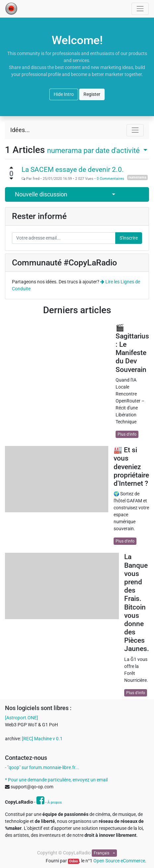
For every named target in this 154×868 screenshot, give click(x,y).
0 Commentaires (110, 179)
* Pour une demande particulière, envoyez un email (56, 780)
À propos (55, 802)
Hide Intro (64, 94)
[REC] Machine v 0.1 (42, 739)
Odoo (74, 861)
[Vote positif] (11, 168)
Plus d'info (127, 434)
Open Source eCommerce (119, 861)
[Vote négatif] (11, 179)
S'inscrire (129, 238)
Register (92, 94)
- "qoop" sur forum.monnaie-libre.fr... (42, 767)
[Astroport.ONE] (22, 718)
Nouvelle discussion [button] (41, 194)
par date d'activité (94, 150)
